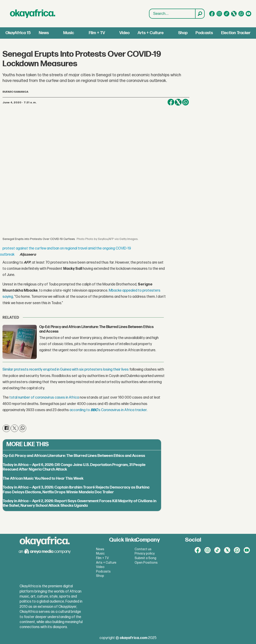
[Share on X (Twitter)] (178, 102)
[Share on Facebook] (171, 102)
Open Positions (146, 563)
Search (149, 9)
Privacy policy (145, 554)
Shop (183, 33)
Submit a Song (145, 558)
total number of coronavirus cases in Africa (44, 398)
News (44, 33)
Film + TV (97, 33)
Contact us (143, 549)
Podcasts (204, 33)
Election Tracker (236, 33)
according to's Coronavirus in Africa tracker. (108, 410)
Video (124, 33)
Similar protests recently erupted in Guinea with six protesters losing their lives (66, 370)
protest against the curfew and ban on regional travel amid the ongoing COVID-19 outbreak (65, 252)
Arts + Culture (151, 33)
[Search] (200, 14)
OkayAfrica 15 (18, 33)
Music (69, 33)
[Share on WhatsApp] (185, 102)
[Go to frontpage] (33, 14)
